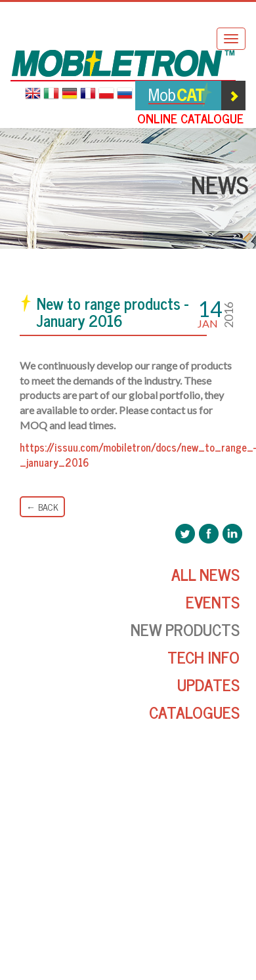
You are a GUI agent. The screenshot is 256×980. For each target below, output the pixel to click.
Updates (208, 684)
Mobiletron (123, 66)
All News (205, 574)
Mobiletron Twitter (185, 534)
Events (213, 602)
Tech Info (203, 657)
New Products (185, 629)
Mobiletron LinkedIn (232, 534)
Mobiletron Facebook (209, 534)
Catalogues (194, 712)
